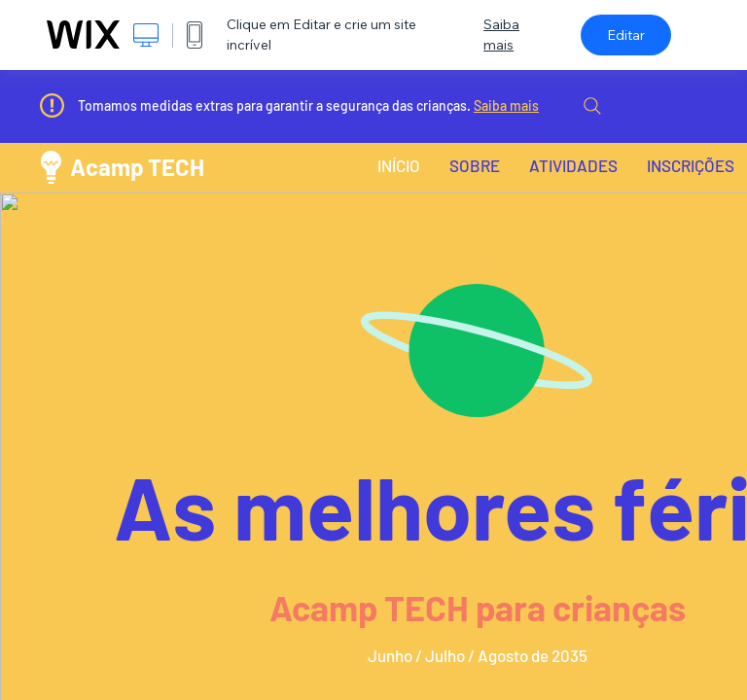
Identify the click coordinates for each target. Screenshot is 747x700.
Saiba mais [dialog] (501, 35)
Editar (626, 35)
